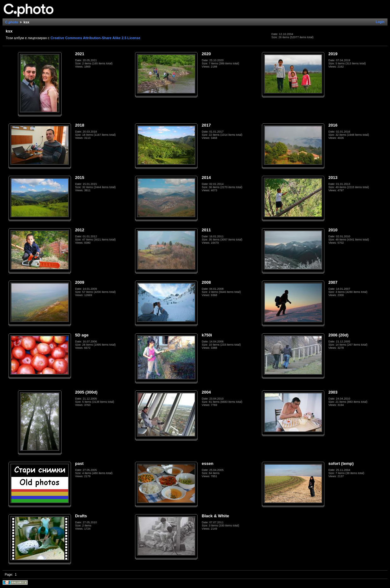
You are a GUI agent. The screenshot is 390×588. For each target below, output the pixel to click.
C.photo (12, 22)
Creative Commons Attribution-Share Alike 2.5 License (95, 38)
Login (380, 22)
